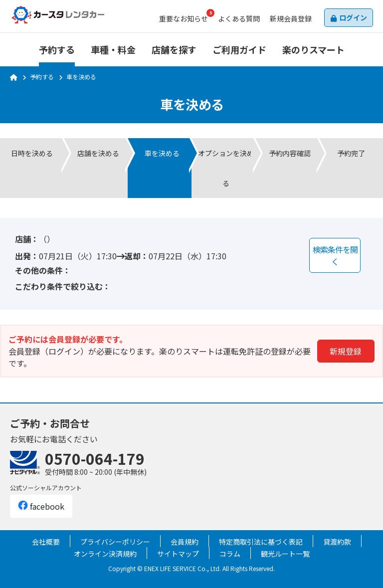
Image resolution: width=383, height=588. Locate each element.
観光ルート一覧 (285, 554)
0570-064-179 (95, 458)
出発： (27, 256)
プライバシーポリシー (115, 542)
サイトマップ (178, 554)
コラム (230, 554)
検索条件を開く (335, 255)
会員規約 (185, 542)
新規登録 (346, 351)
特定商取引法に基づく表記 (261, 542)
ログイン (353, 17)
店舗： (27, 239)
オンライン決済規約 (105, 554)
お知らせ (184, 18)
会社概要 (46, 542)
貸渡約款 (337, 542)
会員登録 (291, 18)
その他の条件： (43, 270)
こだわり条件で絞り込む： (63, 286)
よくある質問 (239, 18)
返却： (137, 256)
